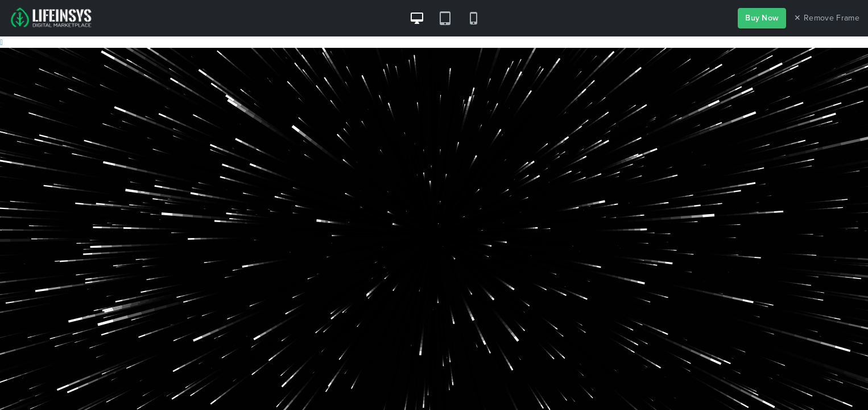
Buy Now (762, 18)
